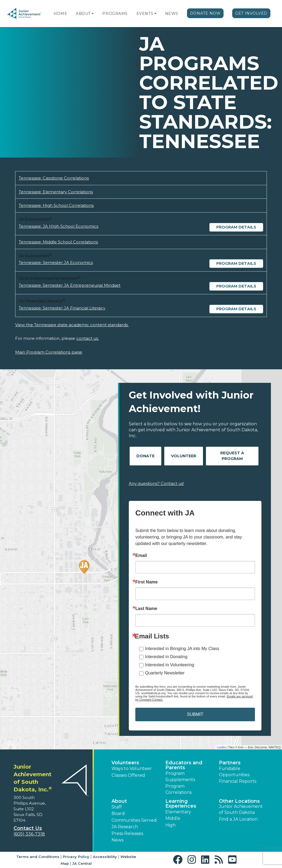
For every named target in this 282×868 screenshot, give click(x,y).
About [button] (119, 801)
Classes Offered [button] (128, 775)
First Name (147, 582)
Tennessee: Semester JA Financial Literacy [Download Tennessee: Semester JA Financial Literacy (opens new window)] (62, 308)
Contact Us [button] (28, 828)
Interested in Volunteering (170, 665)
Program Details (236, 227)
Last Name (146, 609)
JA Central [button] (82, 863)
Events (145, 14)
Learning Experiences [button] (181, 804)
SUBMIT (195, 714)
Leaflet (221, 747)
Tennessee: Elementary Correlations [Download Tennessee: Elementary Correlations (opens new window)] (56, 192)
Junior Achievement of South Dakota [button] (241, 809)
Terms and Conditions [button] (38, 857)
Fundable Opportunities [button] (234, 771)
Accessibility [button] (105, 857)
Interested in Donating (166, 657)
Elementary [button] (178, 812)
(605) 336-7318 (29, 834)
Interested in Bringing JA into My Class (182, 649)
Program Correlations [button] (178, 789)
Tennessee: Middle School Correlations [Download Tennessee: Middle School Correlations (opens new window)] (58, 242)
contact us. (88, 338)
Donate (145, 456)
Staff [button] (117, 807)
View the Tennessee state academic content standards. (72, 325)
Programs (115, 14)
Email (141, 556)
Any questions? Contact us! (156, 483)
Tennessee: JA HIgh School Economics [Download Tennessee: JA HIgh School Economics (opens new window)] (58, 226)
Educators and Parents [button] (184, 765)
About (83, 14)
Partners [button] (230, 763)
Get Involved (251, 13)
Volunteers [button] (125, 763)
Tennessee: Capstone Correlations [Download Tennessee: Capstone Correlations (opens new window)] (54, 178)
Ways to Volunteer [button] (132, 769)
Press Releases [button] (127, 833)
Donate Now (205, 13)
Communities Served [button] (134, 820)
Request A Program (232, 456)
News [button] (117, 840)
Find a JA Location (238, 819)
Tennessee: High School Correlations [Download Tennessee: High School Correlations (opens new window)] (56, 205)
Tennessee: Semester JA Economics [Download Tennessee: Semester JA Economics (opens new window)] (56, 262)
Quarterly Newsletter (165, 673)
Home (60, 14)
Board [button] (118, 813)
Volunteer (184, 456)
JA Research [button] (125, 827)
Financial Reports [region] (238, 781)
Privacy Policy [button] (76, 857)
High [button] (170, 825)
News (172, 14)
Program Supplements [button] (180, 776)
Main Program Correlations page (49, 352)
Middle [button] (173, 818)
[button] (93, 14)
